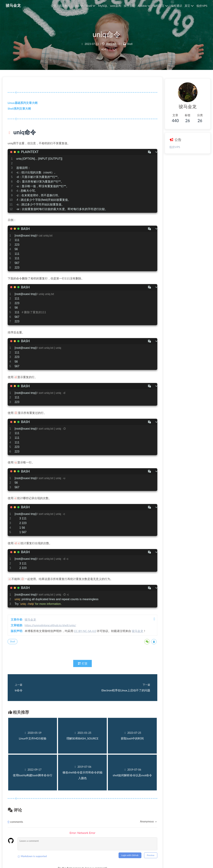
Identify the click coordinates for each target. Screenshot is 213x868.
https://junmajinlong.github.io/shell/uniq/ (52, 628)
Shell (130, 45)
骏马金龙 (32, 622)
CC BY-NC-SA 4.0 (87, 634)
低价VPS (169, 147)
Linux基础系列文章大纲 (25, 105)
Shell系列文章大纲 (21, 111)
